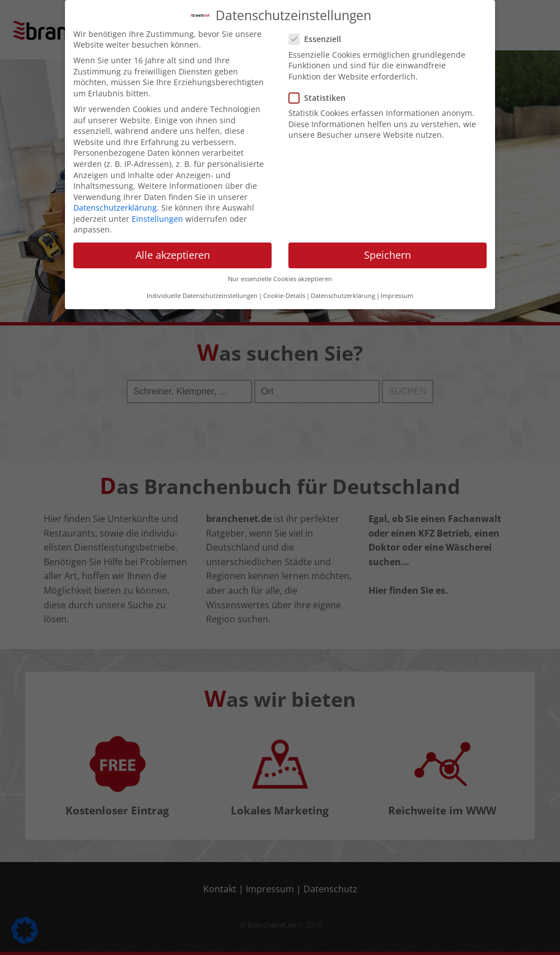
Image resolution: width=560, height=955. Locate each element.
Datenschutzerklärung (115, 199)
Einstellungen (157, 210)
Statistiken (321, 89)
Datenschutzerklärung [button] (343, 287)
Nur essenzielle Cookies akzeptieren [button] (280, 270)
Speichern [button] (388, 246)
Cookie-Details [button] (284, 287)
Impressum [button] (397, 287)
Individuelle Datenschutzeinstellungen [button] (202, 287)
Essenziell (318, 30)
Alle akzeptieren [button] (173, 246)
